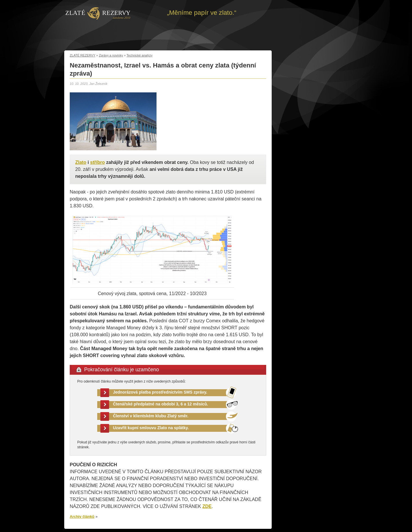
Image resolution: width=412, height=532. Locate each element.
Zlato (81, 162)
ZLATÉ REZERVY (82, 55)
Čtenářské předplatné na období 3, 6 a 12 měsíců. (161, 404)
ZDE (207, 506)
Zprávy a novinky (111, 55)
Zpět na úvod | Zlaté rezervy (98, 13)
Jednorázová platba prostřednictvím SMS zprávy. (160, 392)
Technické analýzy (139, 55)
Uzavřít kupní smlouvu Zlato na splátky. (151, 428)
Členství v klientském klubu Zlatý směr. (151, 416)
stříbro (98, 162)
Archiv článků (82, 517)
